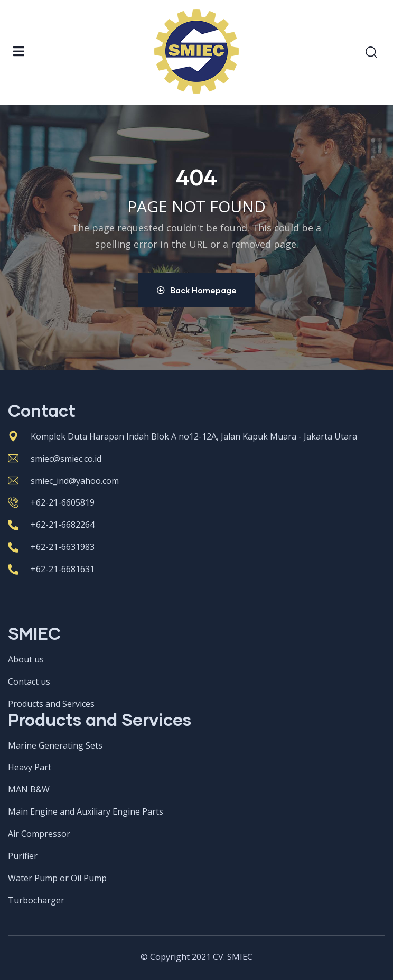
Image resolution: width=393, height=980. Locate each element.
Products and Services (100, 719)
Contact (42, 410)
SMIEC (34, 633)
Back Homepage (197, 290)
